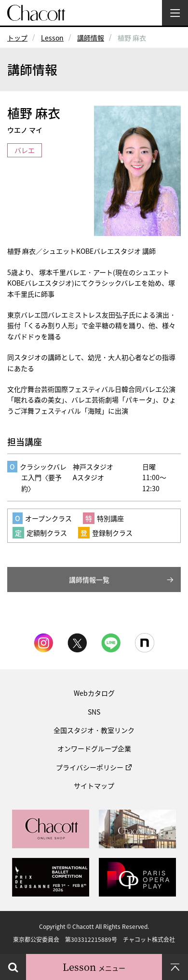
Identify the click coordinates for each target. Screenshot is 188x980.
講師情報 (91, 38)
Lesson (52, 38)
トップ (17, 38)
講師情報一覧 (89, 580)
